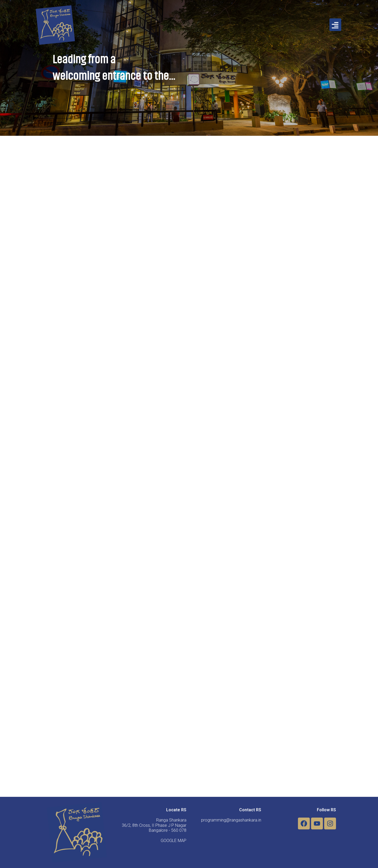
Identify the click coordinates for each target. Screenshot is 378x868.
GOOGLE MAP (174, 841)
